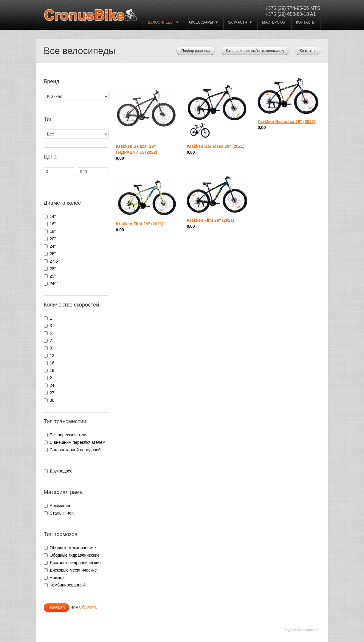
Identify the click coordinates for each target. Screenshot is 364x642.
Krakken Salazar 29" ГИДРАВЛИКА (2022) (137, 149)
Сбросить (88, 607)
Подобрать (57, 607)
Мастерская (274, 22)
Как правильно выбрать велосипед (255, 51)
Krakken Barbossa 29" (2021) (215, 146)
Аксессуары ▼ (204, 22)
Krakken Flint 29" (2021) (140, 224)
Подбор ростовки (195, 51)
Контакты (306, 22)
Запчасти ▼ (240, 22)
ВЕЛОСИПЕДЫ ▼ (163, 22)
